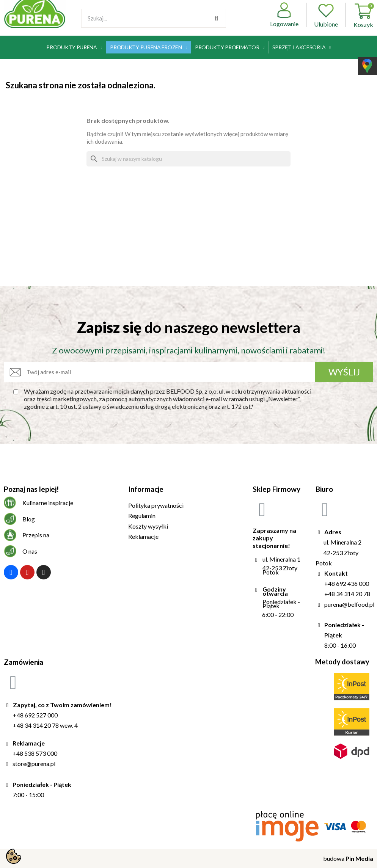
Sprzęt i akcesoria (302, 47)
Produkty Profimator (230, 47)
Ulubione (326, 15)
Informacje (146, 489)
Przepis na (36, 535)
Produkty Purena (74, 47)
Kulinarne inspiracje (48, 503)
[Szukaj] (188, 159)
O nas (30, 551)
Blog (29, 519)
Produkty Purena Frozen (148, 47)
